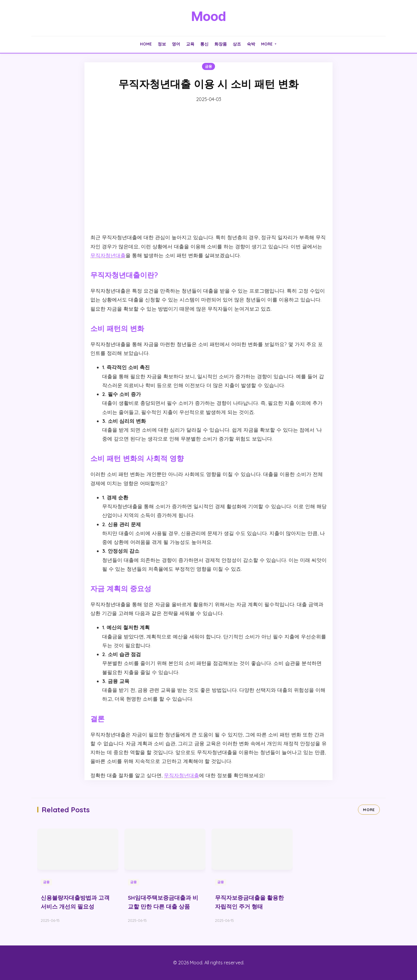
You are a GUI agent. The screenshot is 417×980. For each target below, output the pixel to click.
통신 (204, 44)
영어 (176, 44)
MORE (369, 810)
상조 (237, 44)
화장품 (221, 44)
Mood (209, 16)
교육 (190, 44)
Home (146, 44)
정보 (162, 44)
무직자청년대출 (108, 255)
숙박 (251, 44)
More (269, 44)
